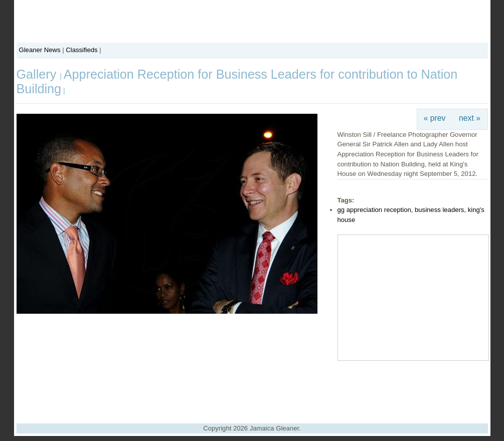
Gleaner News (40, 50)
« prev (435, 118)
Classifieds (81, 50)
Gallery (38, 74)
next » (470, 118)
